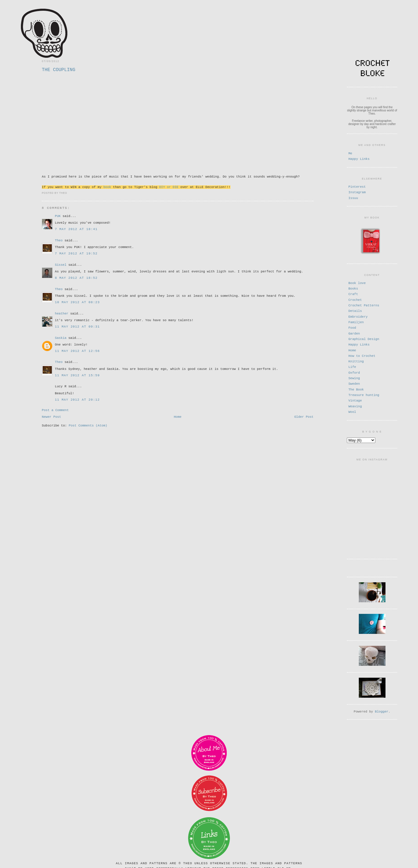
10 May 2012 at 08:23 (77, 302)
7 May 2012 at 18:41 (76, 229)
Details (355, 310)
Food (352, 327)
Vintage (355, 400)
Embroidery (358, 316)
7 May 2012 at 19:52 (76, 253)
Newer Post (51, 418)
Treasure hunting (364, 394)
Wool (352, 411)
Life (352, 366)
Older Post (304, 418)
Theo (59, 240)
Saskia (61, 338)
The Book (356, 389)
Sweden (354, 383)
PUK (58, 216)
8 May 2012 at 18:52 (76, 277)
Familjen (356, 322)
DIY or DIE (169, 187)
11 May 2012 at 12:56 (77, 351)
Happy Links (359, 159)
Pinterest (357, 186)
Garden (354, 333)
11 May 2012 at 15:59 (77, 375)
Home (178, 418)
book (107, 187)
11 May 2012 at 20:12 (77, 399)
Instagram (357, 192)
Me (350, 153)
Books (353, 288)
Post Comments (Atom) (88, 427)
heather (62, 313)
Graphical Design (364, 338)
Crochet (355, 299)
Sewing (354, 378)
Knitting (356, 361)
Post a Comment (55, 410)
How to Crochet (362, 355)
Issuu (353, 198)
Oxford (354, 372)
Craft (353, 293)
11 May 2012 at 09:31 (77, 326)
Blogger (382, 709)
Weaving (355, 406)
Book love (357, 282)
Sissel (61, 264)
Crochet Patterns (364, 305)
